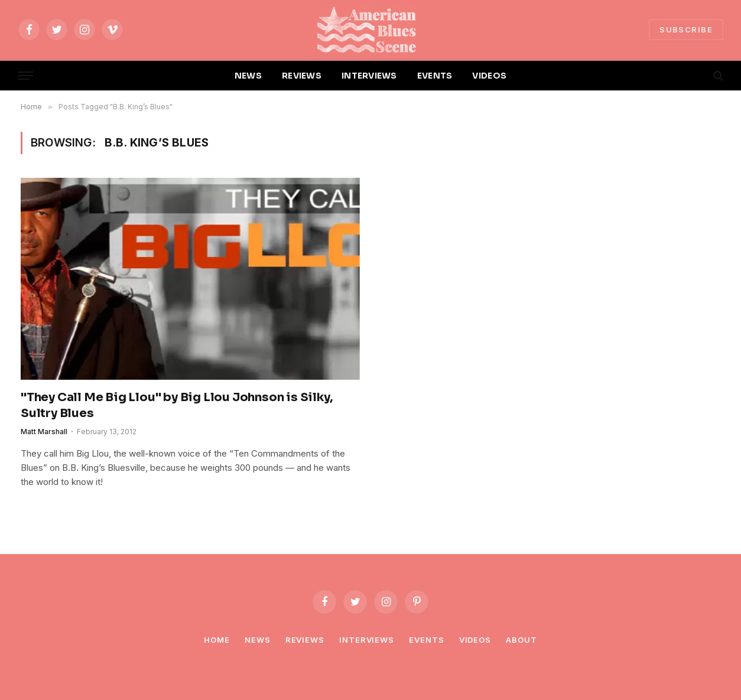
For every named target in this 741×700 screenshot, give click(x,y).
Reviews (305, 640)
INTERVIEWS (369, 76)
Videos (475, 640)
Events (426, 640)
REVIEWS (302, 76)
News (258, 640)
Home (217, 640)
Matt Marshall (44, 432)
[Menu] (25, 76)
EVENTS (435, 76)
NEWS (248, 76)
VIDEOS (489, 76)
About (521, 640)
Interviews (367, 640)
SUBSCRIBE (686, 30)
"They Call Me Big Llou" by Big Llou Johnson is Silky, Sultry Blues (176, 405)
